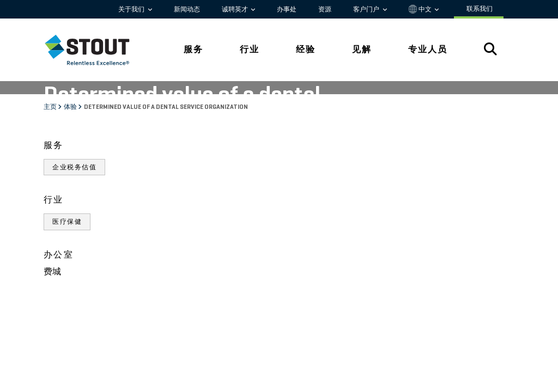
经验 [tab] (306, 49)
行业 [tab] (250, 49)
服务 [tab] (193, 49)
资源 (325, 9)
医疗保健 (67, 222)
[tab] (95, 50)
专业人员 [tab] (428, 49)
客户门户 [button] (367, 9)
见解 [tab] (362, 49)
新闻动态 (187, 9)
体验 (71, 107)
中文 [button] (421, 9)
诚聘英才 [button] (236, 9)
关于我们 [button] (132, 9)
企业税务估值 (74, 167)
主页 (51, 107)
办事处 (287, 9)
